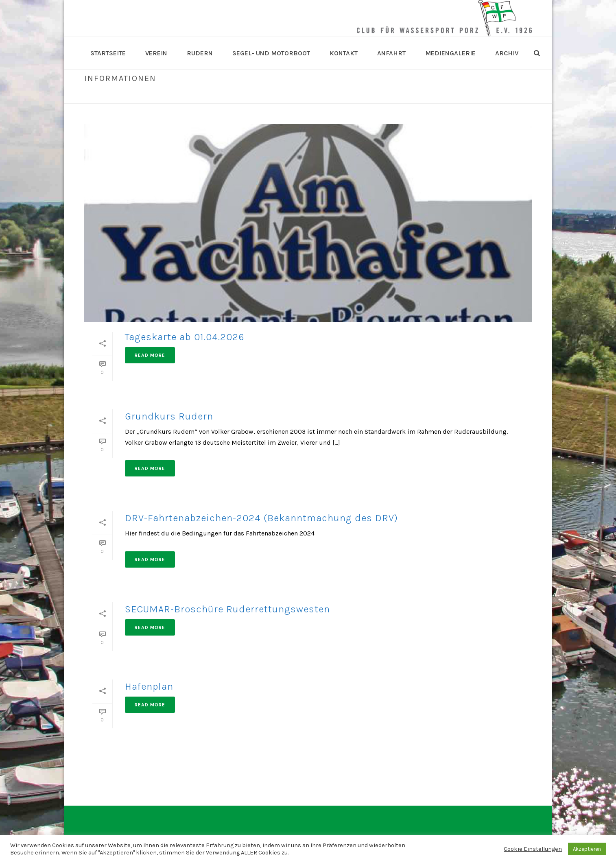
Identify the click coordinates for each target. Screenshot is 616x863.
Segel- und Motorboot (271, 53)
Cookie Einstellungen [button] (533, 849)
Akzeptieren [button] (587, 849)
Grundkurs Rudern (169, 416)
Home (476, 96)
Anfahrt (391, 53)
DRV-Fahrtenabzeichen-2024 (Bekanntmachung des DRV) (261, 518)
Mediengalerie (450, 53)
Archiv (507, 53)
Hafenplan (149, 686)
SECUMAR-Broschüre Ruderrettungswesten (227, 609)
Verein (156, 53)
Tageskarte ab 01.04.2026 (185, 337)
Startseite (108, 53)
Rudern (200, 53)
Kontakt (344, 53)
